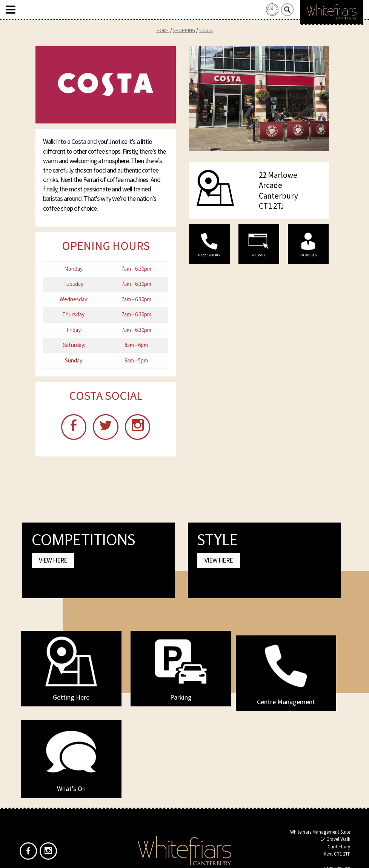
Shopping (184, 30)
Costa (206, 30)
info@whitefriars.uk (331, 795)
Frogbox (199, 856)
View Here (53, 563)
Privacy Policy (198, 818)
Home (163, 30)
